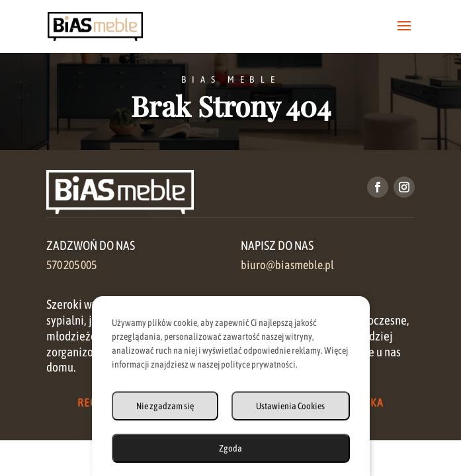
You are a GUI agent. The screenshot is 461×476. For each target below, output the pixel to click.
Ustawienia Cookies (290, 406)
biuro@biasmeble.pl (287, 265)
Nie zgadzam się (165, 406)
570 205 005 (71, 265)
